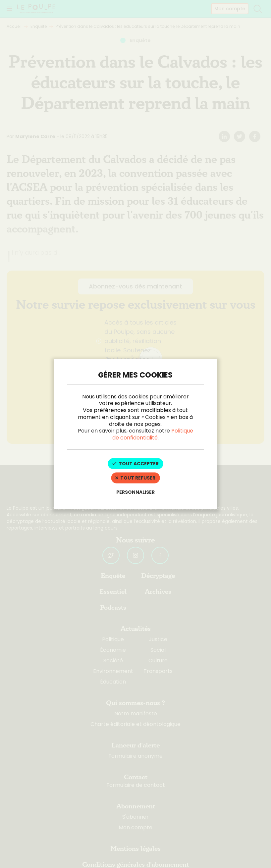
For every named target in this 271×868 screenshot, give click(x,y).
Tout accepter (135, 464)
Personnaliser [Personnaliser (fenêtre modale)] (135, 492)
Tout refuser (135, 478)
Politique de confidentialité (153, 434)
